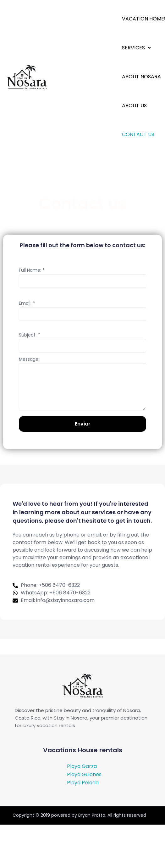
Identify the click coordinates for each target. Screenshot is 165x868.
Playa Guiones (84, 774)
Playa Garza (82, 766)
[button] (137, 48)
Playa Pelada (83, 783)
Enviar (83, 424)
